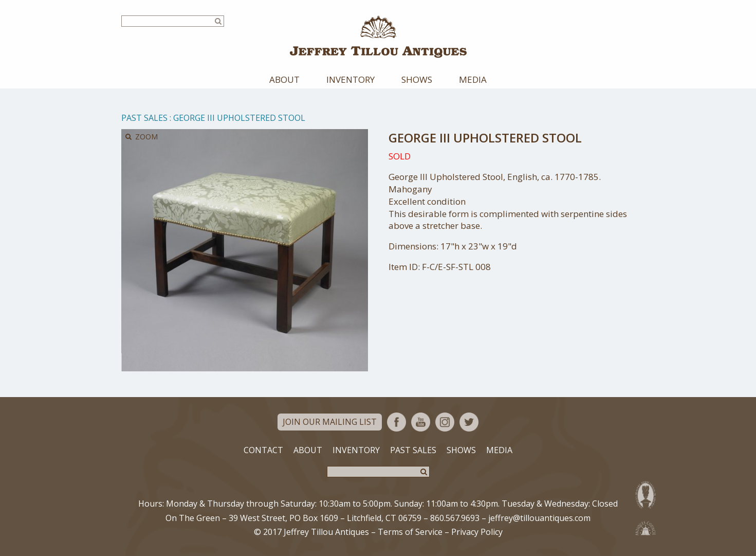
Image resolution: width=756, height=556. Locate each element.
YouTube (421, 422)
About (284, 79)
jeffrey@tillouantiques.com (539, 518)
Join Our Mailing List (330, 422)
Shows (417, 79)
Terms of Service (410, 532)
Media (473, 79)
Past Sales (144, 118)
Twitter (469, 422)
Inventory (351, 79)
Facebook (397, 422)
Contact (263, 450)
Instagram (445, 422)
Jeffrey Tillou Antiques (378, 37)
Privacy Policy (477, 532)
